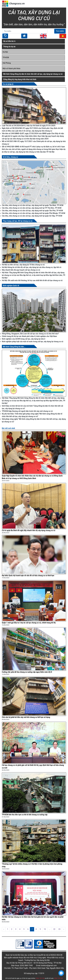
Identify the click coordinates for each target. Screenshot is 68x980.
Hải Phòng (7, 63)
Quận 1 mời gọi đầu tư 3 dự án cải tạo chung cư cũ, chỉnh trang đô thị (29, 623)
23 (59, 929)
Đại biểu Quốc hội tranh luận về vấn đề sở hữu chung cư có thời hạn (28, 576)
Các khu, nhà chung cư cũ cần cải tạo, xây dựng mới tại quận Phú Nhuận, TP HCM (34, 213)
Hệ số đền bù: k (9, 41)
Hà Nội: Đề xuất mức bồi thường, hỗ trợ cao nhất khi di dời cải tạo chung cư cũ (32, 280)
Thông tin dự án (9, 47)
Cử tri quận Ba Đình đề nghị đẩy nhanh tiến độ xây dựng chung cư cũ (29, 530)
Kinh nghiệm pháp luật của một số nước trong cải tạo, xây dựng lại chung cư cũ (33, 342)
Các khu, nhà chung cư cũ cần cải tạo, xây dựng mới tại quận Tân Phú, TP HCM (32, 211)
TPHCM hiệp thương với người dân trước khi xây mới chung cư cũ (27, 411)
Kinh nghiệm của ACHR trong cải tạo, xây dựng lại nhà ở (24, 339)
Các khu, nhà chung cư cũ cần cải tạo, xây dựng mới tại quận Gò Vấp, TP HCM (32, 216)
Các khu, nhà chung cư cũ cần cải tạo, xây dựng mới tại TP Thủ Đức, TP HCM (32, 208)
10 (45, 929)
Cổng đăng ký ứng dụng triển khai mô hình (20, 79)
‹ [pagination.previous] (4, 929)
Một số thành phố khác (11, 68)
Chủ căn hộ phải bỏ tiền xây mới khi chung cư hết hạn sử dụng (26, 717)
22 (54, 929)
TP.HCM (6, 57)
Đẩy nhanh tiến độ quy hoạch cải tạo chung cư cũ (21, 270)
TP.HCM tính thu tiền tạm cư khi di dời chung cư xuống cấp (25, 815)
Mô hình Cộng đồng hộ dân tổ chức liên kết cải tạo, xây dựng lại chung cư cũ (33, 74)
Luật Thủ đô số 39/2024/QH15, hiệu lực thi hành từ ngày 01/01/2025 (29, 126)
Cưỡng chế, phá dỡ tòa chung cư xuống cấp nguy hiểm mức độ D (27, 672)
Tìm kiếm (60, 31)
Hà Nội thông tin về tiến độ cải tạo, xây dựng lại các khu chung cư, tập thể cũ (32, 267)
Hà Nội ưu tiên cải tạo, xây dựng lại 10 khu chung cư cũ (23, 265)
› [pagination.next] (64, 929)
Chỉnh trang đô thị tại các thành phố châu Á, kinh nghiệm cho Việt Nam (29, 336)
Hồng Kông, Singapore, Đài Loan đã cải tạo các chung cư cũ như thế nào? (30, 334)
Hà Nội (5, 52)
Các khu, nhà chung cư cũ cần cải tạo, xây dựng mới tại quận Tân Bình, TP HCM (33, 205)
